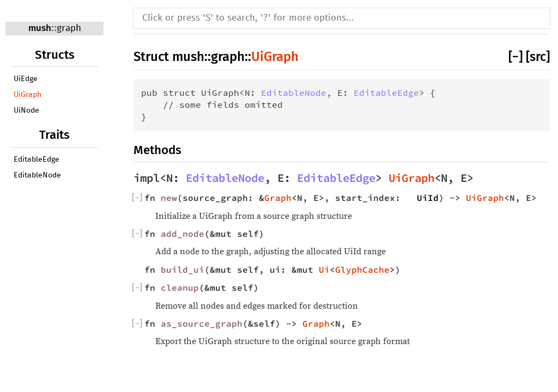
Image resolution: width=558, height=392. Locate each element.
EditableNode (37, 175)
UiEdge (26, 79)
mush (40, 28)
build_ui (183, 269)
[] (137, 198)
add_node (183, 234)
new (169, 198)
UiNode (26, 111)
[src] (538, 57)
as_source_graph (202, 323)
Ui (324, 269)
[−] (515, 57)
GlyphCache (362, 269)
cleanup (180, 287)
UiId (428, 198)
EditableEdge (37, 160)
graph (69, 29)
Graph (278, 198)
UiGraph (28, 95)
